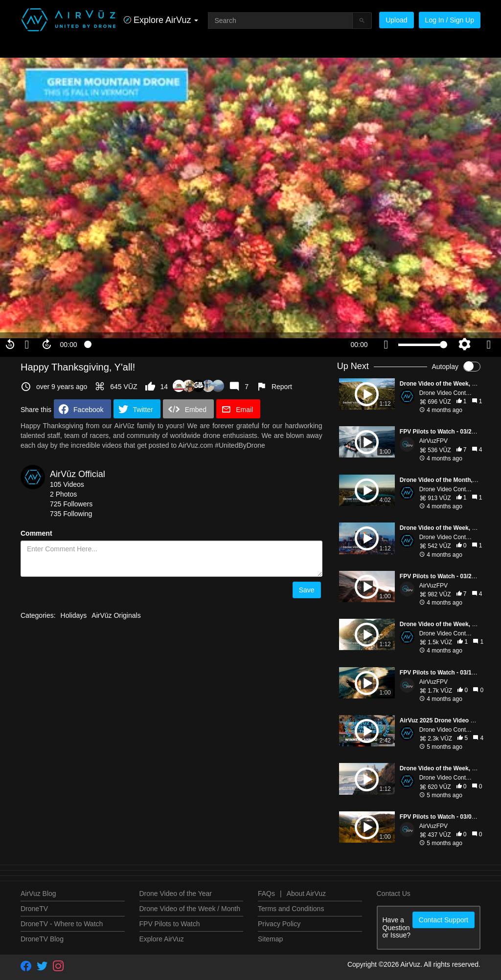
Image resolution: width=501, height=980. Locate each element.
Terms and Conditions (291, 909)
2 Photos (63, 494)
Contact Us (394, 893)
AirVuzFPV (433, 441)
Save (307, 590)
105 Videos (67, 484)
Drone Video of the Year (176, 893)
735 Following (71, 514)
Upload (396, 20)
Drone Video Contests (448, 393)
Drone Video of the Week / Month (190, 909)
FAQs (266, 893)
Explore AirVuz (162, 939)
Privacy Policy (279, 924)
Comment (36, 533)
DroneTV (34, 909)
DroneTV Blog (42, 939)
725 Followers (71, 504)
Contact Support (444, 920)
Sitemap (270, 939)
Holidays (74, 615)
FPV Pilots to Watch (170, 924)
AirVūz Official (78, 474)
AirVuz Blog (38, 893)
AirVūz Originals (116, 615)
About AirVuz (306, 893)
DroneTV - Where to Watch (62, 924)
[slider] (214, 345)
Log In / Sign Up (450, 20)
